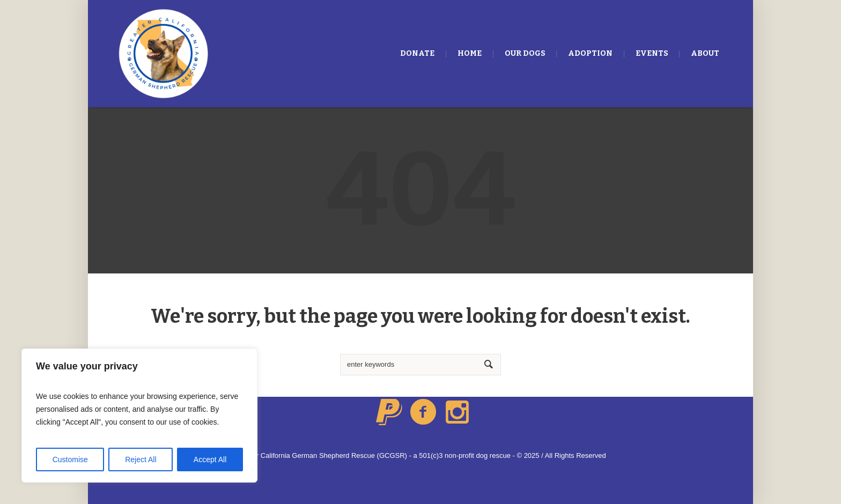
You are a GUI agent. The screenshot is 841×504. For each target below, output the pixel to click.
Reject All (141, 459)
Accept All (210, 459)
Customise (70, 459)
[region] (139, 416)
